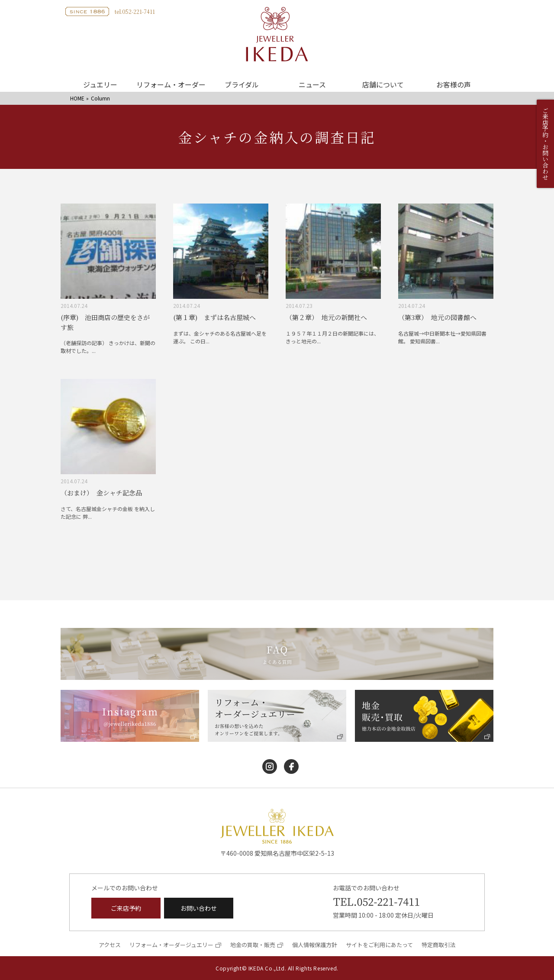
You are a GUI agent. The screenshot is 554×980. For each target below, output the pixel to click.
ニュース (312, 84)
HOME (77, 98)
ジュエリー (100, 84)
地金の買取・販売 (253, 945)
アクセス (110, 945)
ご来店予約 (126, 908)
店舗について (383, 84)
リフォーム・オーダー (171, 84)
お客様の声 (454, 84)
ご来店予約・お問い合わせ (545, 144)
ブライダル (242, 84)
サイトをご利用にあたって (379, 945)
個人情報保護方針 (315, 945)
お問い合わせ (199, 908)
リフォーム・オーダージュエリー (171, 945)
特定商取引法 (438, 945)
